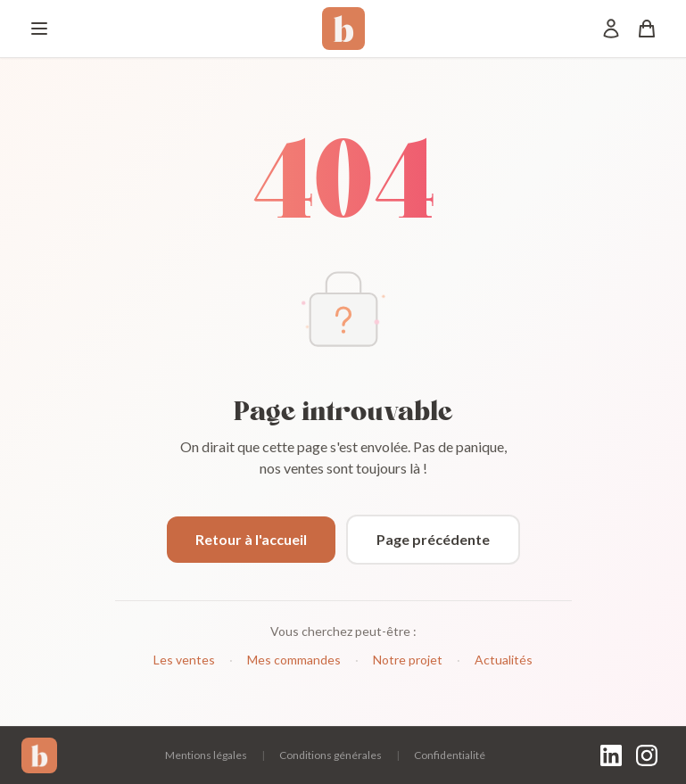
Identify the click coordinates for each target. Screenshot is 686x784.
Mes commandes (294, 660)
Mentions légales (206, 755)
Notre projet (408, 660)
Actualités (504, 660)
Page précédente (433, 539)
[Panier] (647, 29)
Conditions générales (331, 755)
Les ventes (184, 660)
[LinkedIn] (611, 755)
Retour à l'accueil (251, 539)
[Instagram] (647, 755)
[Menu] (39, 29)
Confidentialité (450, 755)
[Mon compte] (611, 29)
